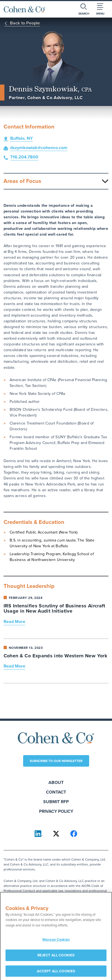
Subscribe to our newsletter (56, 761)
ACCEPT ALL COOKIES (56, 973)
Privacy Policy (56, 811)
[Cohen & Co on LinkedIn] (39, 834)
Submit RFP (56, 802)
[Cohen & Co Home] (24, 9)
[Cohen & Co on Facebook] (74, 834)
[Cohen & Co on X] (56, 834)
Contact (56, 792)
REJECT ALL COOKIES (56, 957)
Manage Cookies (56, 941)
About (56, 782)
